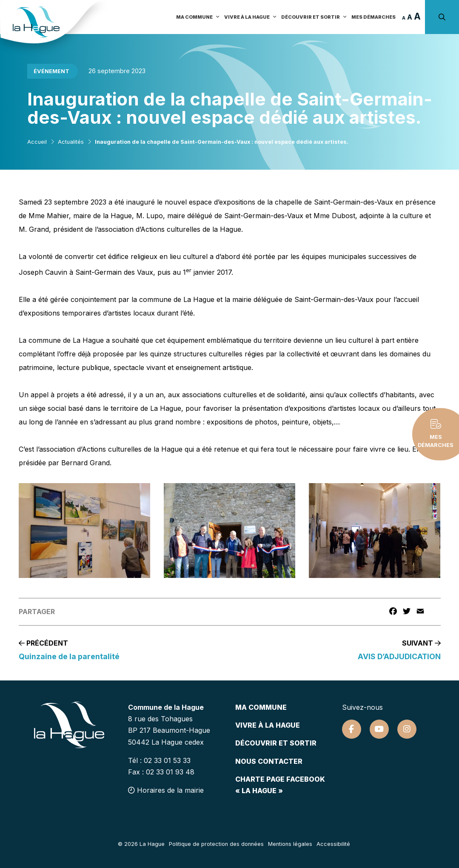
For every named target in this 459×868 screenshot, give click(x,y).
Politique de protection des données (216, 844)
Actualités (71, 142)
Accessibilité (333, 844)
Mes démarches (373, 17)
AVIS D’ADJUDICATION (399, 656)
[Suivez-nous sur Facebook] (352, 729)
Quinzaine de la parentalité (69, 656)
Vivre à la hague (268, 725)
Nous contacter (269, 761)
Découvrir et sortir (314, 17)
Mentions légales (290, 844)
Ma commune (198, 17)
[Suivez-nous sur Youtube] (379, 729)
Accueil (37, 142)
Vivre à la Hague (251, 17)
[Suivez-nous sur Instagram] (407, 729)
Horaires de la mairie (166, 790)
